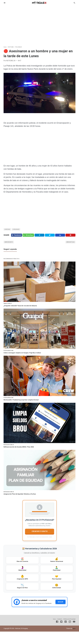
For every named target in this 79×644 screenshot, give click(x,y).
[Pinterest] (71, 237)
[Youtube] (74, 635)
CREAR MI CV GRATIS (39, 538)
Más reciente (10, 245)
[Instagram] (70, 635)
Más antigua (69, 245)
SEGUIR (61, 614)
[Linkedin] (61, 237)
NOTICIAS (9, 230)
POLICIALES (20, 230)
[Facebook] (17, 237)
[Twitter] (30, 237)
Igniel (74, 641)
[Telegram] (41, 237)
